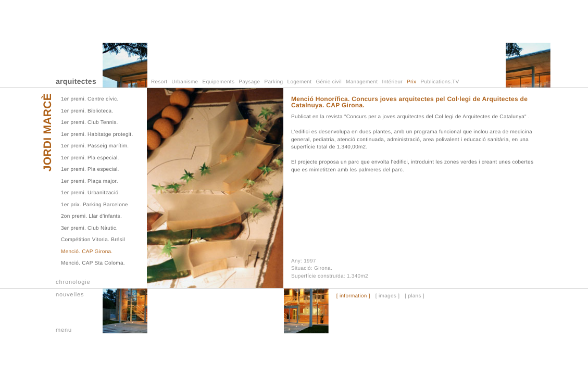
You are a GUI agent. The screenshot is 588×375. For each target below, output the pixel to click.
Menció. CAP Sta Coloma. (93, 263)
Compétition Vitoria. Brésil (93, 240)
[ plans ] (415, 296)
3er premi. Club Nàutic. (89, 228)
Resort (159, 82)
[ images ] (387, 296)
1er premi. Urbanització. (90, 193)
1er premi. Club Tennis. (90, 123)
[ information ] (353, 296)
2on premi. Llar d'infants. (91, 216)
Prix (411, 82)
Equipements (219, 82)
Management (362, 82)
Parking (273, 82)
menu (64, 330)
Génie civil (329, 82)
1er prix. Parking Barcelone (95, 205)
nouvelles (70, 295)
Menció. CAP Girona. (87, 252)
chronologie (73, 282)
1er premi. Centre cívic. (90, 99)
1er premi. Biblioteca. (87, 111)
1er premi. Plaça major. (90, 182)
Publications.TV (440, 82)
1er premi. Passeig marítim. (95, 146)
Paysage (249, 82)
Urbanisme (185, 82)
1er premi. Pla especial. (90, 158)
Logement (300, 82)
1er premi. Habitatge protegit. (97, 135)
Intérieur (392, 82)
